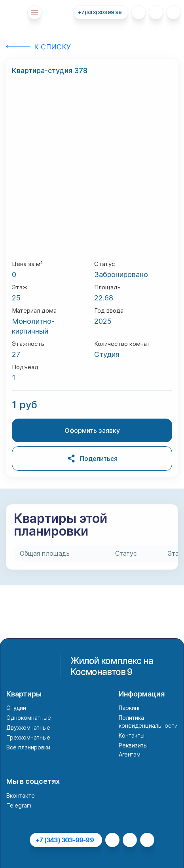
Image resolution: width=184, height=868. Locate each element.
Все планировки (28, 747)
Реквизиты (133, 745)
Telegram (19, 805)
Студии (16, 708)
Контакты (132, 735)
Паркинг (130, 708)
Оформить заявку (92, 430)
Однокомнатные (29, 718)
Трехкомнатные (28, 737)
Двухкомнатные (28, 727)
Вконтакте (21, 795)
